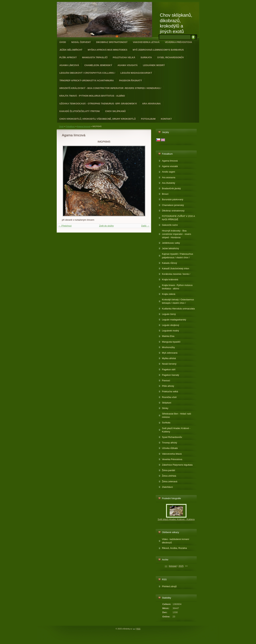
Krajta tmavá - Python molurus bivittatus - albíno (92, 96)
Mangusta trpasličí (95, 57)
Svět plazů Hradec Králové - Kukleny (176, 430)
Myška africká (169, 358)
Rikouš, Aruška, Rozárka (174, 548)
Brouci (165, 194)
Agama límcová (69, 65)
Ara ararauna (151, 104)
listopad (173, 566)
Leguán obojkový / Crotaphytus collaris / (87, 73)
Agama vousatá (128, 65)
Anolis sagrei (168, 172)
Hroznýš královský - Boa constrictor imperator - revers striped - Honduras (177, 234)
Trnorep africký (170, 443)
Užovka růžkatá (170, 448)
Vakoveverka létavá (146, 42)
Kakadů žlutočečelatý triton (176, 268)
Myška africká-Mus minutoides (107, 50)
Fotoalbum (148, 119)
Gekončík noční (170, 225)
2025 (181, 566)
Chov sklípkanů (115, 111)
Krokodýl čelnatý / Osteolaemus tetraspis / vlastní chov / (178, 301)
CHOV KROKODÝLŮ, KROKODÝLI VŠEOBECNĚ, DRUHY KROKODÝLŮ (98, 119)
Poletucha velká (124, 57)
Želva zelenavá (170, 481)
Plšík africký (68, 57)
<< (166, 566)
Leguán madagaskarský (136, 73)
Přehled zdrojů (169, 586)
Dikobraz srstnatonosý (112, 42)
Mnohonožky (168, 347)
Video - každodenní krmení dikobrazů (176, 541)
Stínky (165, 408)
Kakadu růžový (170, 263)
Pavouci (166, 380)
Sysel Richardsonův (171, 57)
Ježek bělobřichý (71, 50)
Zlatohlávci (167, 487)
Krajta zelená (169, 294)
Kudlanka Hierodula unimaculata (178, 309)
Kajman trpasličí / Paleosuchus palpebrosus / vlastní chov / (178, 256)
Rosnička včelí (169, 397)
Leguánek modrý (154, 65)
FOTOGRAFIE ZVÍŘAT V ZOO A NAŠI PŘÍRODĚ (178, 218)
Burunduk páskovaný (173, 199)
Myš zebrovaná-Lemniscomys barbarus (158, 50)
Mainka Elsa (168, 336)
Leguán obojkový (171, 325)
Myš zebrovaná (170, 353)
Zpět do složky (106, 226)
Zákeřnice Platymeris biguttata (177, 465)
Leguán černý (169, 314)
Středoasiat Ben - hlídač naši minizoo (177, 415)
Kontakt (166, 119)
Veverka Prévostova (179, 42)
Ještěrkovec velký (171, 243)
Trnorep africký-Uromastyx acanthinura (87, 80)
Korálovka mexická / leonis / (176, 274)
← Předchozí (65, 226)
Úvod (63, 42)
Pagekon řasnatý (130, 80)
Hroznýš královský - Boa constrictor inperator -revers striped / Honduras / (110, 88)
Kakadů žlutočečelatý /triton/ (80, 111)
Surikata (146, 57)
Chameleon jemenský (98, 65)
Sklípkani (167, 403)
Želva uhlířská (169, 476)
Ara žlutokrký (169, 183)
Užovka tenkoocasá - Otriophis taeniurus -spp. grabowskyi (98, 104)
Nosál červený (81, 42)
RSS (138, 629)
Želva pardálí (169, 470)
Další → (145, 226)
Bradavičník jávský (171, 188)
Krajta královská (170, 279)
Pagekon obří (169, 369)
